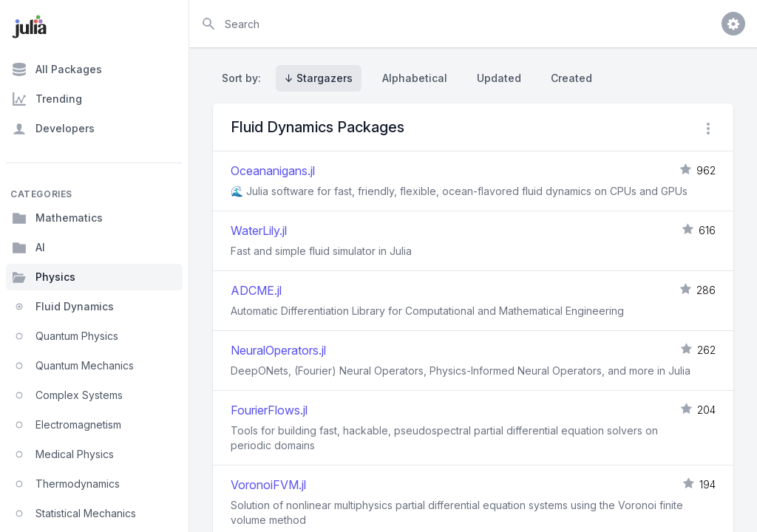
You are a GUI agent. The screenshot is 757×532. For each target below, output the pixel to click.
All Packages (57, 69)
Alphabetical (415, 78)
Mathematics (57, 218)
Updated (499, 78)
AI (28, 248)
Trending (47, 99)
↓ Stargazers (319, 78)
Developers (53, 129)
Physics (44, 277)
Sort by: (244, 78)
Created (571, 78)
